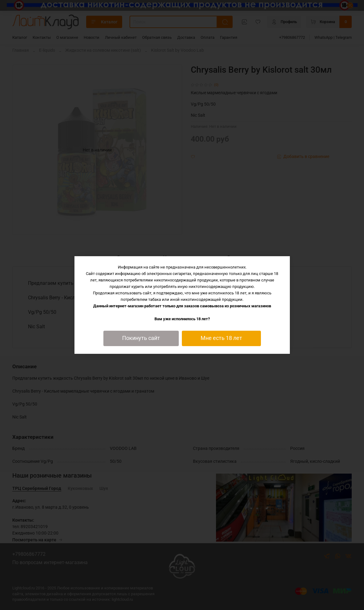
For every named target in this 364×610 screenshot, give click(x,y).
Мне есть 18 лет (221, 338)
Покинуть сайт (141, 338)
